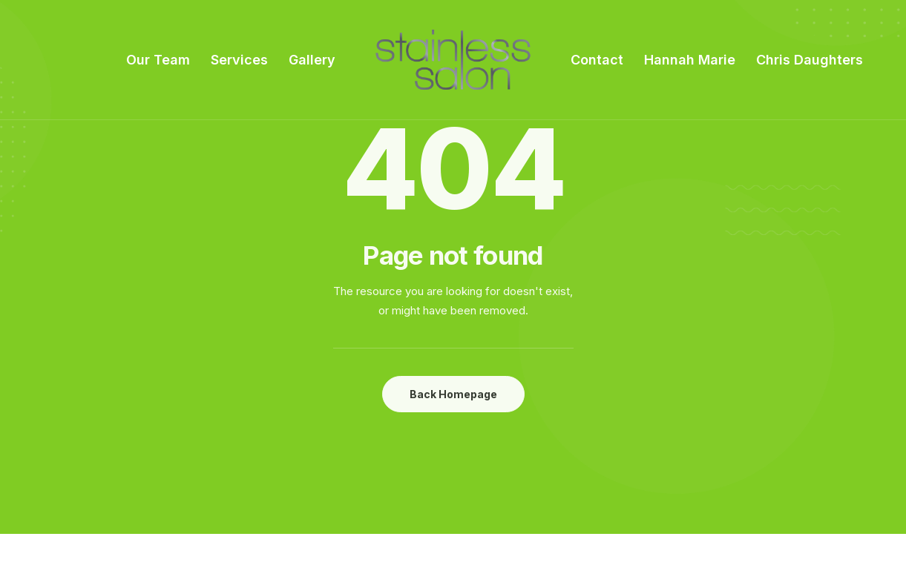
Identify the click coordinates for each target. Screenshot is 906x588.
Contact (597, 60)
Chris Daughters (810, 60)
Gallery (312, 60)
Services (239, 60)
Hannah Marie (690, 60)
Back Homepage (453, 394)
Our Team (158, 60)
